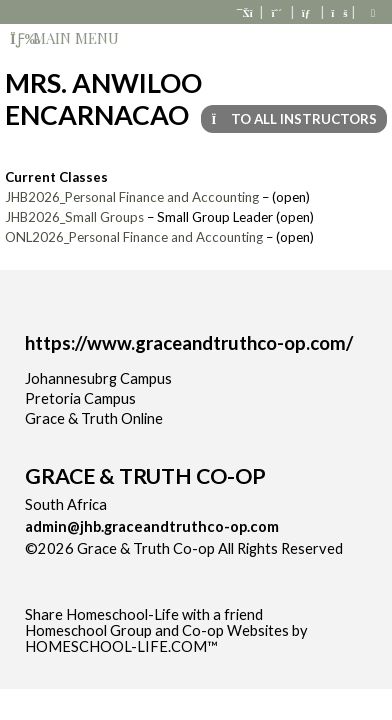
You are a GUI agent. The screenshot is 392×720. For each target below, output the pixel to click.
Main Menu (64, 38)
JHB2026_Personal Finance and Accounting (132, 197)
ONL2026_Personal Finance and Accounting (134, 237)
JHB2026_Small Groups (74, 217)
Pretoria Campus (80, 398)
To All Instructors (294, 119)
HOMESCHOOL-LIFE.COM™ (121, 646)
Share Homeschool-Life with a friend (144, 614)
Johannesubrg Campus (98, 378)
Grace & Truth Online (94, 418)
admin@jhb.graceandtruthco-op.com (152, 526)
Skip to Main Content (109, 564)
